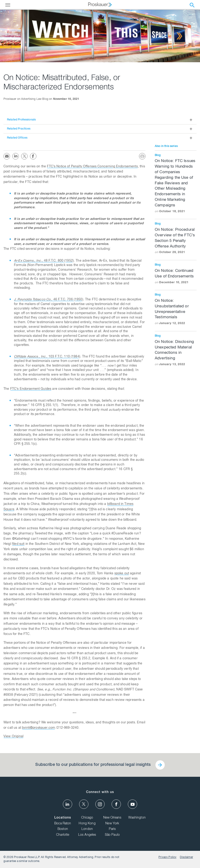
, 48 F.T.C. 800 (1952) (44, 261)
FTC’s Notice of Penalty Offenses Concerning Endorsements (92, 167)
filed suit (18, 544)
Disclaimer (186, 857)
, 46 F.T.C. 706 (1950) (49, 300)
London (87, 829)
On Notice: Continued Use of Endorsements (176, 277)
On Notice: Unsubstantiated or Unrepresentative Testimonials (176, 312)
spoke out (122, 574)
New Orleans (112, 818)
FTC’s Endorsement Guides (31, 389)
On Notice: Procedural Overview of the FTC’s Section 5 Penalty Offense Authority (176, 241)
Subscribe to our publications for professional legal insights (93, 765)
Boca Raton (63, 824)
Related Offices (17, 138)
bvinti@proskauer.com (39, 728)
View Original (13, 737)
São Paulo (112, 835)
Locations (63, 818)
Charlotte (63, 835)
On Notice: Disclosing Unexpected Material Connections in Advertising (176, 353)
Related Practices (19, 129)
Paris (112, 829)
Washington (137, 818)
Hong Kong (87, 824)
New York (112, 824)
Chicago (87, 818)
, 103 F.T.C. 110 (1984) (47, 357)
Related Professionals (21, 120)
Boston (63, 829)
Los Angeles (87, 835)
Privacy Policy (167, 857)
